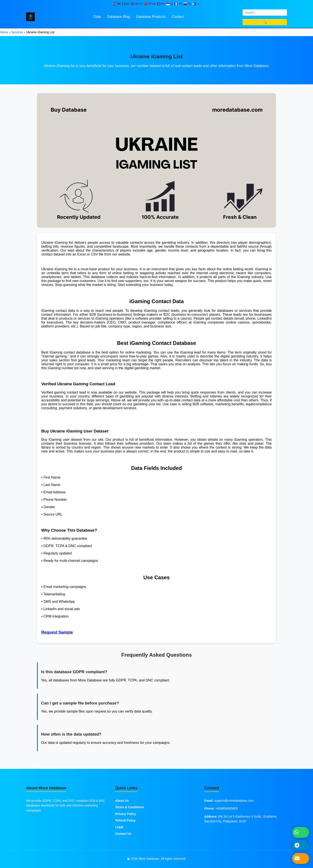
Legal (119, 827)
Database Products (151, 17)
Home (4, 32)
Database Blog (119, 17)
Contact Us (123, 834)
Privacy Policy (126, 814)
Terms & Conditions (130, 807)
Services (17, 32)
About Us (122, 801)
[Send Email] (301, 858)
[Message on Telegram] (301, 845)
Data (97, 17)
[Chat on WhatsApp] (301, 832)
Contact (178, 17)
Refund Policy (125, 820)
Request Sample (57, 632)
